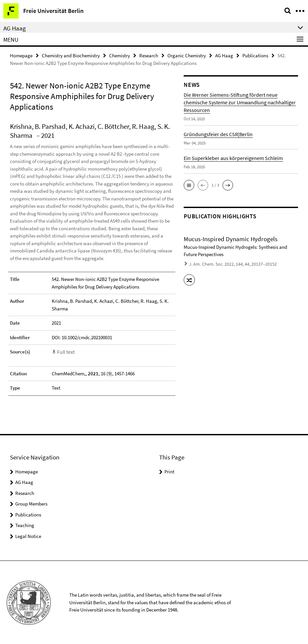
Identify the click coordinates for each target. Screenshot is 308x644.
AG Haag (224, 55)
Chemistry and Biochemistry (71, 55)
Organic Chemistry (187, 55)
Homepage (21, 55)
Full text (65, 351)
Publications (255, 55)
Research (149, 55)
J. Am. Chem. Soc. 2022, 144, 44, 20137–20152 (228, 264)
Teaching (25, 525)
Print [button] (169, 471)
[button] (189, 185)
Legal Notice (28, 536)
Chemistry (120, 55)
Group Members (31, 503)
